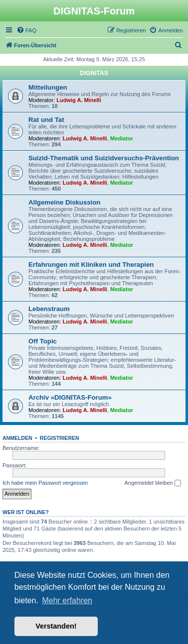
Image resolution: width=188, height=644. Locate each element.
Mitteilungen (48, 87)
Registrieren (60, 438)
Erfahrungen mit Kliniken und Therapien (91, 265)
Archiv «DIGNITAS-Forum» (70, 397)
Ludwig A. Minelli (79, 100)
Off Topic (43, 341)
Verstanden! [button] (56, 626)
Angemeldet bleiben (152, 483)
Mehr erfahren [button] (67, 600)
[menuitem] (26, 30)
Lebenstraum (49, 309)
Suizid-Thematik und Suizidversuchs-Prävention (104, 158)
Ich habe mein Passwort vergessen (45, 483)
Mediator (122, 138)
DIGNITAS (94, 73)
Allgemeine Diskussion (64, 202)
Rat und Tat (46, 120)
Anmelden (17, 438)
